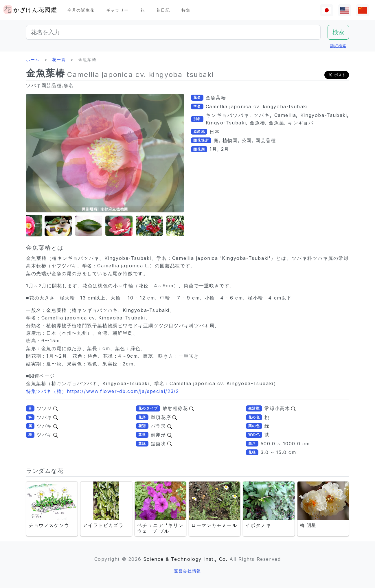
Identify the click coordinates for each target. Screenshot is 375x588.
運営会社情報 (187, 571)
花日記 (163, 10)
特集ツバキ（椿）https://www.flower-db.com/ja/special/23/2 (102, 391)
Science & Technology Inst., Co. (185, 559)
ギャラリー (117, 10)
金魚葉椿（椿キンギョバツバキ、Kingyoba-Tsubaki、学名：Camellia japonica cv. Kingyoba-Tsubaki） (152, 383)
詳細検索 (338, 46)
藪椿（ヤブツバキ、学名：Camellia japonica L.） (95, 266)
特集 (186, 10)
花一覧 (59, 59)
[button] (41, 226)
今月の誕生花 (81, 10)
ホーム (33, 59)
